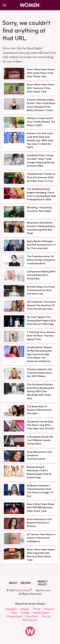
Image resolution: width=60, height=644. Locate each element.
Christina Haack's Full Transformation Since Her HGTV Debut (39, 373)
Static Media (23, 590)
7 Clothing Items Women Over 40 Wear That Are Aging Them (41, 336)
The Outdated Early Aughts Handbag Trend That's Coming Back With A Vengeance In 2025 (42, 194)
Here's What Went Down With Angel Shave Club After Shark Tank (41, 73)
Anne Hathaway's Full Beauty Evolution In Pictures (39, 523)
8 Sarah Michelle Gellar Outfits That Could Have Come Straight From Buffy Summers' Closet (41, 105)
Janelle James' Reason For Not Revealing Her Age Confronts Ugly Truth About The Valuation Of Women (40, 354)
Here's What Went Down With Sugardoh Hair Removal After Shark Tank (41, 555)
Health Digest (41, 613)
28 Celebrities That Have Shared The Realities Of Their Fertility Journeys (41, 305)
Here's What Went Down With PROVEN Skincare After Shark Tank (41, 508)
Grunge (25, 613)
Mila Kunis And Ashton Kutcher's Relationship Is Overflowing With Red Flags (41, 228)
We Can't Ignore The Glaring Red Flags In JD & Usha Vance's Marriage (41, 320)
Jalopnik (25, 609)
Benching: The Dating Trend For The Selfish (39, 209)
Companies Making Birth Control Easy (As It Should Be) (41, 275)
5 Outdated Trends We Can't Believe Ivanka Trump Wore (40, 440)
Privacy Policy (43, 583)
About (13, 583)
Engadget (11, 609)
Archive (26, 583)
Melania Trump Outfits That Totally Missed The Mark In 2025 (41, 122)
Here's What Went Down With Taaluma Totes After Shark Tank (41, 88)
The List (46, 616)
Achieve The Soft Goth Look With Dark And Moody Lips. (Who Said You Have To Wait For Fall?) (40, 140)
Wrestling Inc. (30, 620)
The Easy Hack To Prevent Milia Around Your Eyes (39, 410)
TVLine (36, 609)
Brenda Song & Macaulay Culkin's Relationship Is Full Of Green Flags (39, 472)
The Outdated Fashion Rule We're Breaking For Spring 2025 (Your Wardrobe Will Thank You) (41, 391)
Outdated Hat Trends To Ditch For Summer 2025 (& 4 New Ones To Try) (41, 177)
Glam (14, 613)
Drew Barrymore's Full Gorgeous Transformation (39, 455)
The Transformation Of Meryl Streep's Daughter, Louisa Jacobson (41, 260)
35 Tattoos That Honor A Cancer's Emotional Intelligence (41, 538)
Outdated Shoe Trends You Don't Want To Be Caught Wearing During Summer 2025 (41, 161)
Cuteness (49, 609)
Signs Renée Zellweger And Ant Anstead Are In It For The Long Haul (42, 245)
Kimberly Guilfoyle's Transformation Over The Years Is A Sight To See (40, 491)
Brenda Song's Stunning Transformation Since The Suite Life (41, 290)
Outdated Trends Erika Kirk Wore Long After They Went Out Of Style (40, 425)
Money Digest (15, 616)
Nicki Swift (32, 616)
